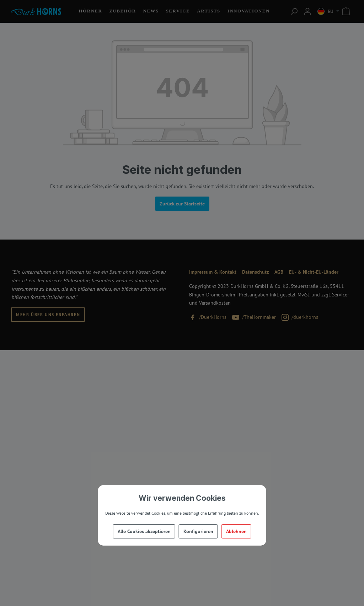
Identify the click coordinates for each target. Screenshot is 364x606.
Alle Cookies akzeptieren (144, 531)
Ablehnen (236, 531)
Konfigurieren (198, 531)
